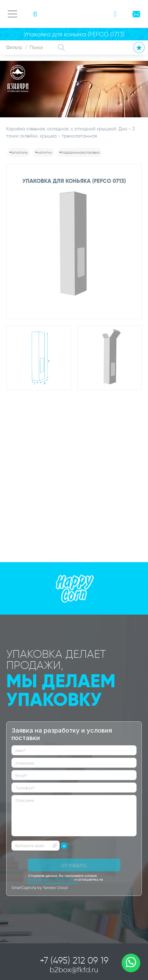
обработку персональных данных (53, 883)
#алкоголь (18, 152)
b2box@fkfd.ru (74, 970)
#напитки (43, 152)
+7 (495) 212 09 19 (74, 960)
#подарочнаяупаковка (79, 152)
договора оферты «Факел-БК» (51, 879)
